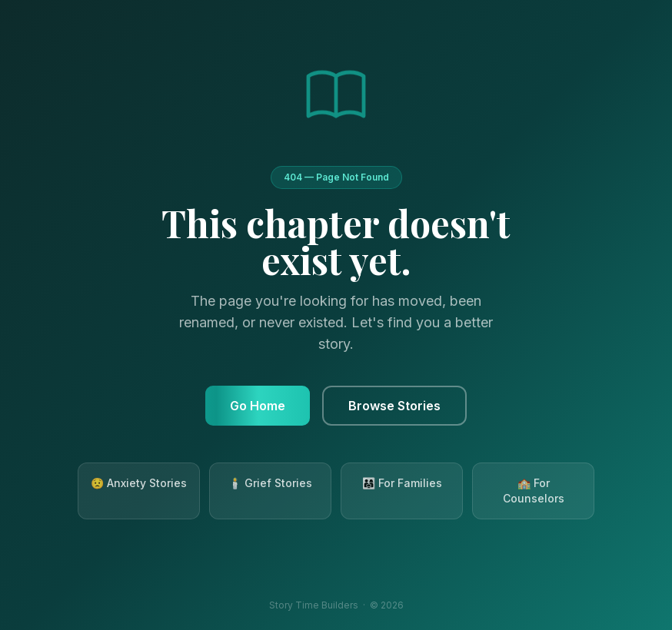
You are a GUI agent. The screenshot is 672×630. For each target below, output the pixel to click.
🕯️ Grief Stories (270, 483)
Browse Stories (394, 406)
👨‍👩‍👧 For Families (402, 483)
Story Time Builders (314, 605)
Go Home (258, 406)
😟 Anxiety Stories (139, 483)
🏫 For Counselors (534, 491)
